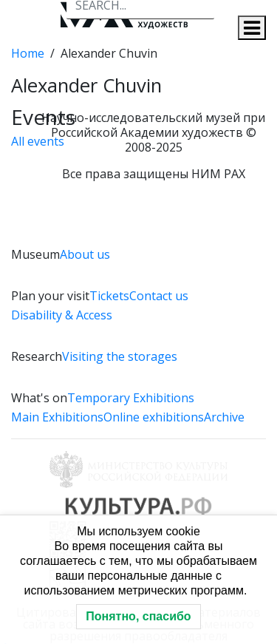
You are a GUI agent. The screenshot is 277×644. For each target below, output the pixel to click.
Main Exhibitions (57, 417)
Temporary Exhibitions (131, 398)
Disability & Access (62, 315)
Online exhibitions (154, 417)
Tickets (109, 296)
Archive (224, 417)
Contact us (159, 296)
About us (85, 254)
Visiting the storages (120, 356)
